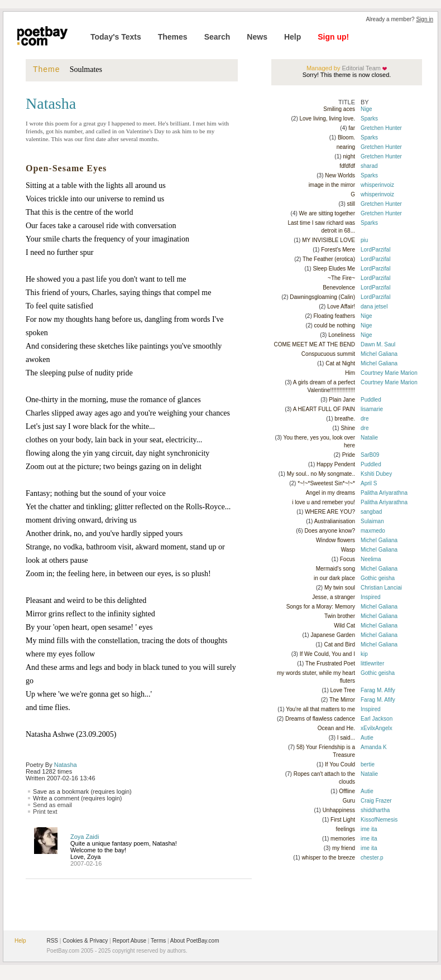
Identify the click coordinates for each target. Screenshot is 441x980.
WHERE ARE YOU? (330, 512)
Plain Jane (342, 400)
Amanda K (374, 747)
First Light (343, 820)
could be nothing (335, 325)
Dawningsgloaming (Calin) (322, 297)
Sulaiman (372, 521)
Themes (173, 37)
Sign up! (333, 37)
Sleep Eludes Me (334, 269)
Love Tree (343, 690)
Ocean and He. (336, 728)
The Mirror (342, 700)
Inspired (371, 597)
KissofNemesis (379, 820)
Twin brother (340, 616)
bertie (368, 764)
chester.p (372, 858)
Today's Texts (116, 37)
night (349, 156)
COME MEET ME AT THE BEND (315, 344)
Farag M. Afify (378, 690)
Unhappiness (339, 810)
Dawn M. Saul (378, 344)
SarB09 (370, 455)
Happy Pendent (336, 464)
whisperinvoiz (377, 185)
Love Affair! (341, 306)
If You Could (340, 764)
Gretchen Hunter (381, 128)
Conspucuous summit (328, 354)
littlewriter (372, 663)
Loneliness (342, 335)
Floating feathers (335, 316)
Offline (347, 791)
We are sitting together (327, 213)
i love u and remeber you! (323, 502)
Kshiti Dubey (376, 474)
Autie (367, 738)
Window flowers (335, 540)
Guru (349, 801)
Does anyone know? (330, 531)
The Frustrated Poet (330, 663)
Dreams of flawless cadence (320, 719)
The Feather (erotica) (329, 259)
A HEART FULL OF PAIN (324, 409)
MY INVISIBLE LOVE (329, 240)
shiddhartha (375, 810)
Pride (349, 455)
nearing (346, 147)
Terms (158, 941)
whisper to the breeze (328, 858)
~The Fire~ (341, 278)
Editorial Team (360, 68)
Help (293, 37)
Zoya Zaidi (85, 837)
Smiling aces (339, 109)
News (257, 37)
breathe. (345, 419)
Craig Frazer (376, 801)
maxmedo (373, 531)
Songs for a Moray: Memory (321, 607)
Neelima (371, 559)
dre (365, 419)
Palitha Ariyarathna (384, 493)
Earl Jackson (377, 719)
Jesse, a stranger (334, 597)
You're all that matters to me (320, 709)
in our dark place (334, 578)
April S (369, 483)
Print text (45, 812)
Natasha (66, 765)
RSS (52, 941)
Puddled (371, 400)
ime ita (369, 829)
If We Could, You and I (327, 654)
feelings (346, 829)
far (352, 128)
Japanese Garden (333, 635)
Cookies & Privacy (85, 941)
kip (364, 654)
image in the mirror (332, 185)
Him (350, 373)
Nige (366, 109)
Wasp (348, 550)
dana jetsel (374, 306)
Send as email (52, 805)
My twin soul (340, 588)
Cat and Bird (339, 645)
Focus (347, 559)
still (351, 204)
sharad (369, 166)
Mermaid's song (335, 569)
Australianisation (335, 521)
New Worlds (340, 175)
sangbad (371, 512)
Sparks (369, 119)
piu (364, 240)
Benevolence (339, 288)
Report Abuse (129, 941)
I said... (346, 738)
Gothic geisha (378, 578)
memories (343, 839)
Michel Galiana (379, 354)
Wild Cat (344, 626)
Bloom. (346, 137)
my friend (344, 848)
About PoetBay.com (195, 941)
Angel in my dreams (330, 493)
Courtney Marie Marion (389, 373)
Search (217, 37)
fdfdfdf (347, 166)
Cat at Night (340, 363)
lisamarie (372, 409)
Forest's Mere (338, 250)
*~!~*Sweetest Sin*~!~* (326, 483)
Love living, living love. (328, 119)
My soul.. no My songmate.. (321, 474)
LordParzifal (375, 250)
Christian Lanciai (381, 588)
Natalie (369, 438)
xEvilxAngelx (377, 728)
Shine (348, 428)
